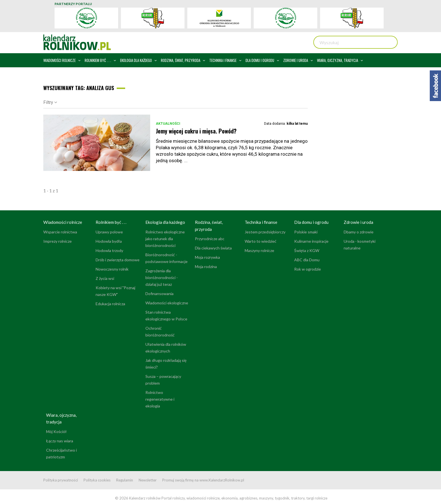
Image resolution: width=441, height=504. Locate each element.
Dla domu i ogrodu (311, 222)
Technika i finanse (261, 222)
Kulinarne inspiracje (311, 241)
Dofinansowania (159, 294)
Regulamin (125, 480)
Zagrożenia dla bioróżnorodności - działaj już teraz (162, 277)
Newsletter (148, 480)
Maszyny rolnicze (259, 250)
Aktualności (168, 124)
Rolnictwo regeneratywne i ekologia (160, 399)
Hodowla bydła (109, 241)
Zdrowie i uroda (358, 222)
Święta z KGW (307, 250)
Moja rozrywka (207, 257)
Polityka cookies (97, 480)
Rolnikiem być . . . (111, 222)
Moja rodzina (206, 267)
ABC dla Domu (307, 260)
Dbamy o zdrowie (359, 232)
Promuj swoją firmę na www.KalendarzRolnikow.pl (203, 480)
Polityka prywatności (61, 480)
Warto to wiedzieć (261, 241)
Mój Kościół (56, 431)
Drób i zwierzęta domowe (118, 260)
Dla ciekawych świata (213, 248)
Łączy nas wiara (60, 441)
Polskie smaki (306, 232)
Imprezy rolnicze (58, 241)
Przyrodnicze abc (210, 239)
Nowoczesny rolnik (112, 269)
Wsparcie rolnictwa (60, 232)
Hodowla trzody (109, 250)
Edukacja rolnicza (110, 304)
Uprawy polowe (109, 232)
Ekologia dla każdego (165, 222)
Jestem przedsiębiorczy (265, 232)
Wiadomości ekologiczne (167, 303)
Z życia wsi (105, 278)
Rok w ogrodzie (308, 269)
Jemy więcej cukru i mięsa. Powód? (196, 131)
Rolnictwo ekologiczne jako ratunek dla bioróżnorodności (165, 239)
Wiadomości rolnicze (63, 222)
